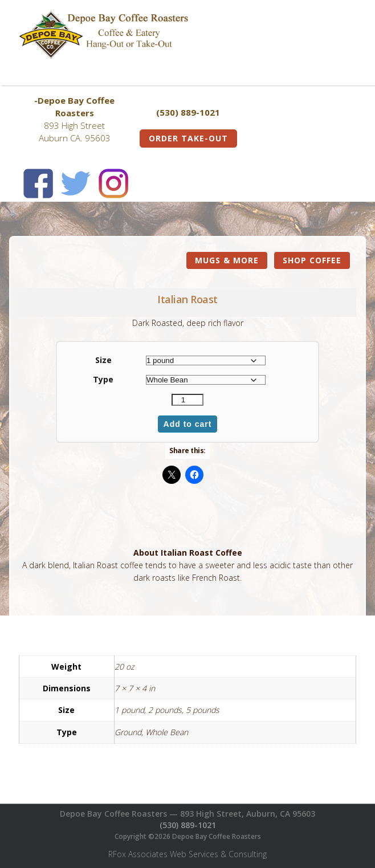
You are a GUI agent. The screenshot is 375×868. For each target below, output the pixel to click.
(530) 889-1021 (188, 825)
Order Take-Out (188, 138)
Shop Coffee (312, 260)
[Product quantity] (187, 400)
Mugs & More (227, 260)
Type (103, 379)
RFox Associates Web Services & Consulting (187, 854)
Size (103, 360)
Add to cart (188, 424)
